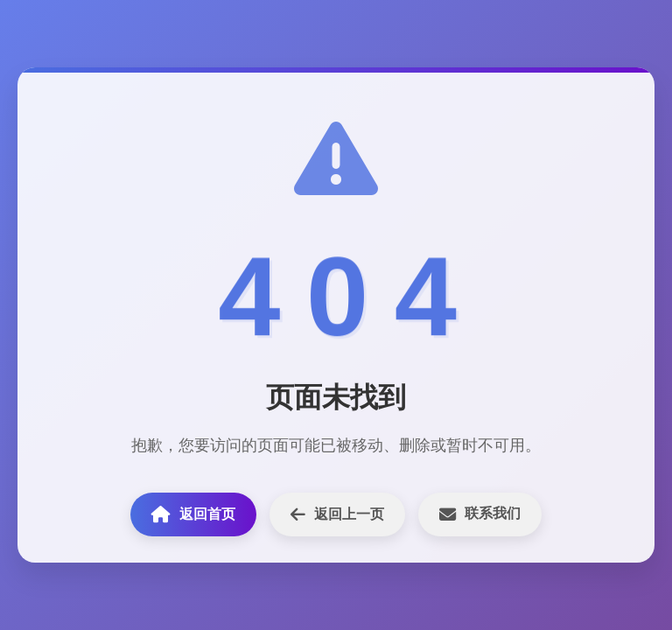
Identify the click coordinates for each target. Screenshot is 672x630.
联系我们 (480, 514)
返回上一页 (337, 514)
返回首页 (193, 514)
